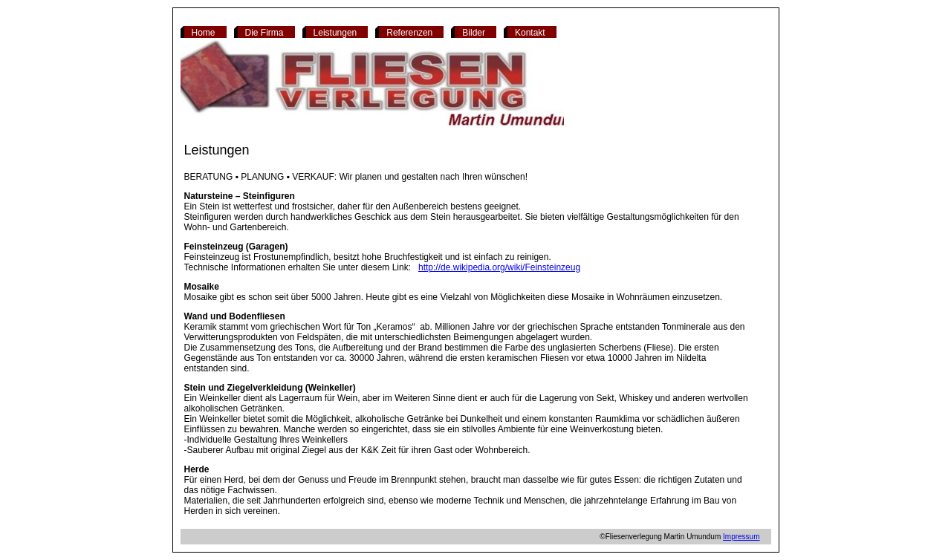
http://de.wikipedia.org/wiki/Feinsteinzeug (499, 267)
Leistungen (335, 33)
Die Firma (264, 33)
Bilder (474, 33)
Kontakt (530, 33)
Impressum (741, 537)
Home (204, 33)
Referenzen (409, 33)
